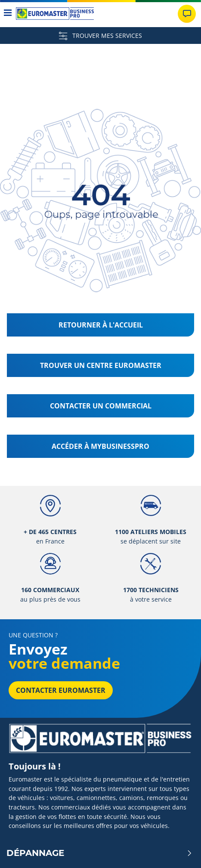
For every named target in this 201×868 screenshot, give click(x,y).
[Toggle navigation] (8, 14)
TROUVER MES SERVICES (100, 36)
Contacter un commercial (101, 406)
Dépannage (99, 853)
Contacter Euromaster (61, 690)
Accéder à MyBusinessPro (100, 446)
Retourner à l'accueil (101, 325)
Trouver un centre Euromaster (101, 365)
